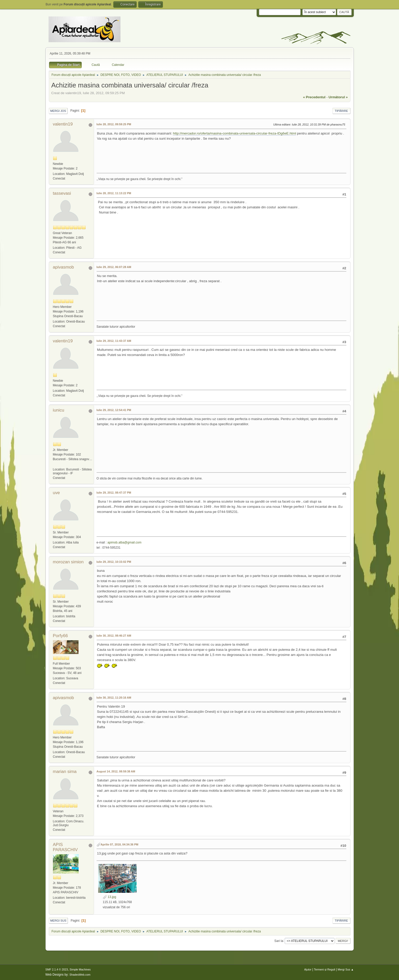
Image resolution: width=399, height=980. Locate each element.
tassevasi (62, 193)
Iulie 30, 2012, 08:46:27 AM (114, 636)
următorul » (338, 97)
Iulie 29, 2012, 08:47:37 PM (114, 493)
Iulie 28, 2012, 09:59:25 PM (114, 124)
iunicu (59, 410)
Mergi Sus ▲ (346, 969)
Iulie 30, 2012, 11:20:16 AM (114, 698)
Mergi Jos (58, 111)
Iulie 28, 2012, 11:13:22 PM (114, 193)
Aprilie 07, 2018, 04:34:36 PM (120, 844)
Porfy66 (61, 636)
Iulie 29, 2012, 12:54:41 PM (114, 410)
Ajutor (308, 969)
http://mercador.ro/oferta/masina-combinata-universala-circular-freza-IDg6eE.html (234, 133)
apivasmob (63, 267)
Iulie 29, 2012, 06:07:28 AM (114, 267)
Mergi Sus (58, 921)
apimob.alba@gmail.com (124, 542)
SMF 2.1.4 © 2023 (57, 969)
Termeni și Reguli (325, 969)
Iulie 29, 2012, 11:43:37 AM (114, 341)
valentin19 (63, 124)
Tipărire (341, 111)
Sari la (279, 941)
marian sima (65, 772)
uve (56, 493)
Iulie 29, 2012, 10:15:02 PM (114, 562)
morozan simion (68, 562)
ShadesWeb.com (80, 975)
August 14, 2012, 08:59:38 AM (116, 771)
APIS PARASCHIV (65, 847)
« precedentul (314, 97)
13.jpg (109, 897)
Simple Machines (80, 969)
